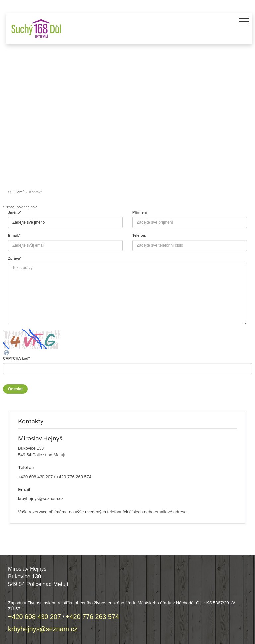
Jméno (15, 212)
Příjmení (140, 212)
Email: (14, 235)
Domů (19, 192)
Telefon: (139, 235)
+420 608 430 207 (35, 477)
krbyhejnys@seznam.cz (41, 498)
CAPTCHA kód (16, 358)
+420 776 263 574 (74, 477)
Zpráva (15, 258)
